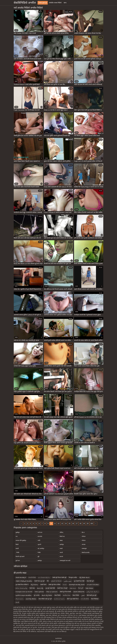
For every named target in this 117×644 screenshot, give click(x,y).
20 (88, 523)
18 (80, 523)
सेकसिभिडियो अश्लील (25, 3)
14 (66, 523)
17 (77, 523)
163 (92, 523)
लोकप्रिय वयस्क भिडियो (55, 3)
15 (69, 523)
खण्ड (65, 3)
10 (51, 523)
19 (84, 523)
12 (58, 523)
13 (62, 523)
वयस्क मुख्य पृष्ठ (43, 3)
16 (73, 523)
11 (55, 523)
